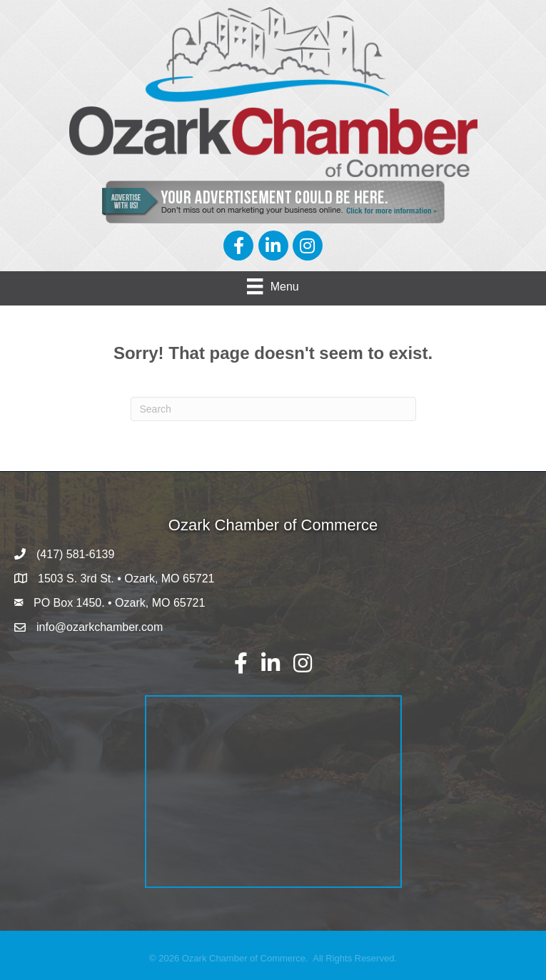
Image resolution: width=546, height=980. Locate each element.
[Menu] (273, 286)
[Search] (273, 409)
